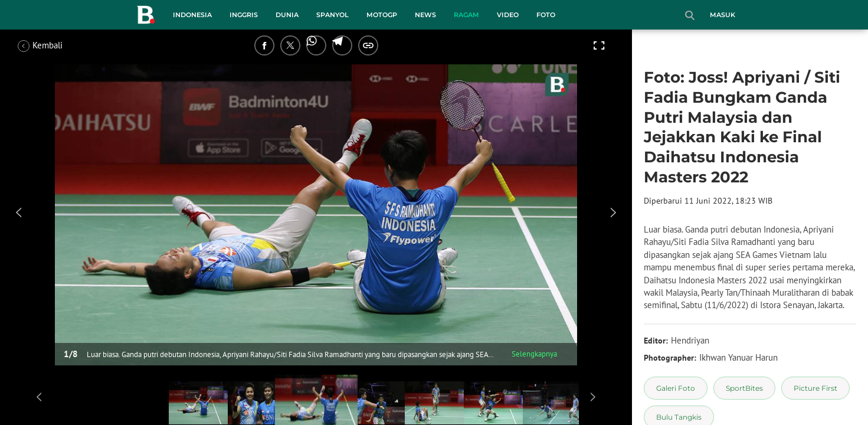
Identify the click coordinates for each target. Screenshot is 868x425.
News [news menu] (425, 15)
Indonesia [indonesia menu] (192, 15)
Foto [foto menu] (546, 15)
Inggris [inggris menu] (244, 15)
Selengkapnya (534, 354)
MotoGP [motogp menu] (382, 15)
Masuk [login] (723, 15)
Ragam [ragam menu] (466, 15)
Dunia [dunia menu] (287, 15)
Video (508, 15)
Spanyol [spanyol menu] (333, 15)
